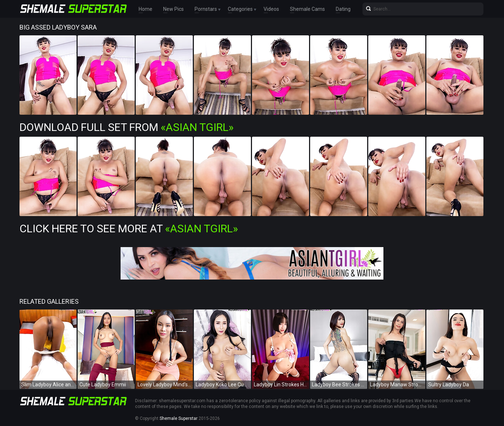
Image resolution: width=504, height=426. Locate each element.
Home (145, 9)
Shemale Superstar (179, 418)
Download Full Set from (127, 127)
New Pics (173, 9)
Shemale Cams (307, 9)
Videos (271, 9)
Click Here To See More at (129, 229)
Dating (343, 9)
